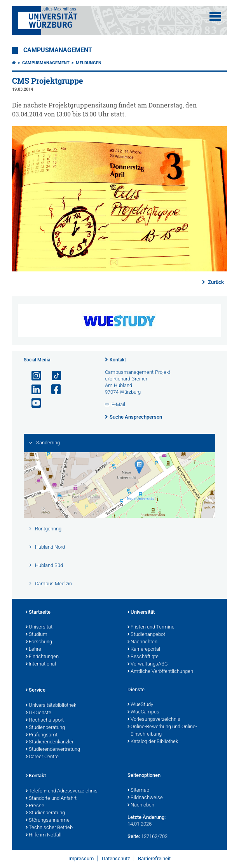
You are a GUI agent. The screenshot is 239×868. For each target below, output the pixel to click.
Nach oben (141, 805)
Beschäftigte (143, 657)
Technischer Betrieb (49, 828)
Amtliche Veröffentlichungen (160, 672)
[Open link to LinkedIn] (33, 390)
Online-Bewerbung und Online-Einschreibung (162, 731)
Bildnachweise (145, 798)
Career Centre (42, 757)
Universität (39, 627)
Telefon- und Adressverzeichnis (62, 791)
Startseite (38, 613)
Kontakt (118, 360)
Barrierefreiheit (154, 858)
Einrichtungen (42, 657)
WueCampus (143, 712)
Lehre (33, 650)
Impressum (81, 858)
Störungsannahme (48, 820)
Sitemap (138, 791)
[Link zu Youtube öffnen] (33, 403)
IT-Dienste (38, 713)
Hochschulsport (45, 720)
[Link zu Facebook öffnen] (53, 390)
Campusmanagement (58, 50)
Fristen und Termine (151, 627)
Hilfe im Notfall (44, 835)
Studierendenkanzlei (49, 742)
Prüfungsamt (42, 735)
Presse (35, 806)
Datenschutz (116, 858)
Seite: (134, 836)
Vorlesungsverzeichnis (154, 720)
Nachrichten (142, 642)
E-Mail (118, 404)
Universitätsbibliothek (51, 706)
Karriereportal (144, 650)
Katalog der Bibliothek (153, 742)
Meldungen (89, 63)
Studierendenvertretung (53, 750)
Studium (37, 635)
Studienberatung (45, 728)
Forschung (39, 642)
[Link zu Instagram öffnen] (33, 376)
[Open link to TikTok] (53, 376)
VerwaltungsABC (147, 664)
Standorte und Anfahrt (51, 799)
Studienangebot (146, 635)
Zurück (215, 282)
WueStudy (140, 705)
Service (36, 690)
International (41, 664)
